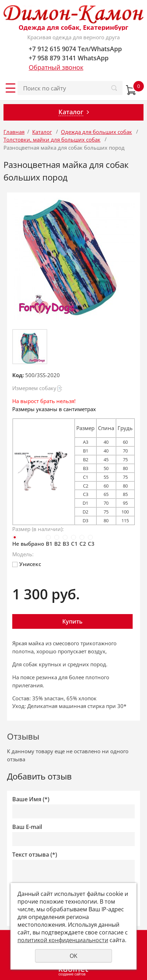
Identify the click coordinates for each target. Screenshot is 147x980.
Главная (14, 132)
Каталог (42, 132)
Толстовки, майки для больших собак (52, 139)
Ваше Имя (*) (31, 799)
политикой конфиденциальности (63, 940)
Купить (72, 621)
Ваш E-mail (27, 827)
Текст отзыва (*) (35, 855)
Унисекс (27, 564)
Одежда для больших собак (96, 132)
